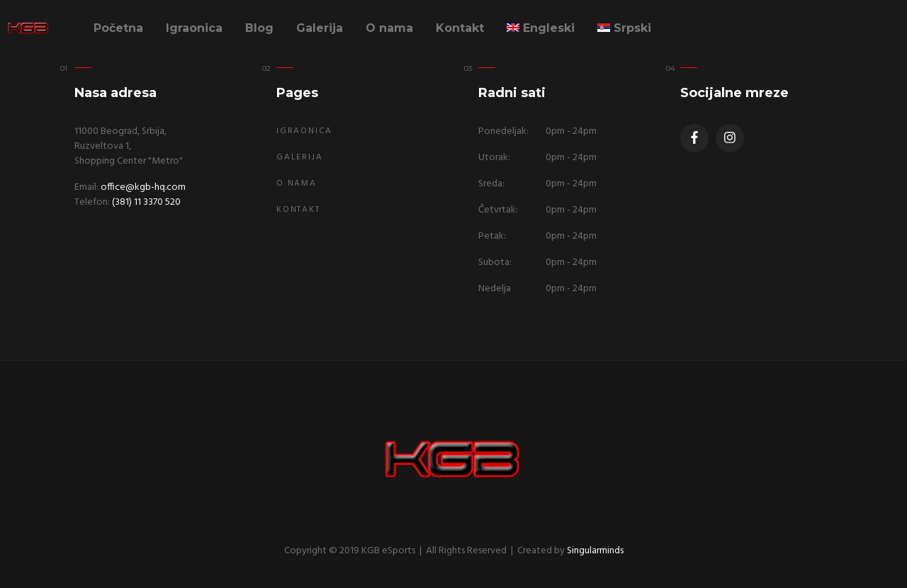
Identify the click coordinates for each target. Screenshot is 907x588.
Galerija (320, 28)
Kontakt (460, 28)
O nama (389, 28)
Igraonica (194, 28)
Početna (118, 28)
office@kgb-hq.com (143, 187)
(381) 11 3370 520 (146, 202)
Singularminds (595, 551)
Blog (259, 28)
